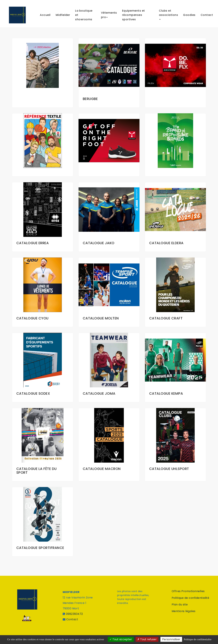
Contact (207, 14)
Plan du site (180, 604)
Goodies (189, 14)
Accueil (45, 14)
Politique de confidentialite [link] (198, 639)
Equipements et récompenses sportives (134, 14)
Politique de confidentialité (190, 598)
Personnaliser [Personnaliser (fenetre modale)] (171, 639)
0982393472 (74, 614)
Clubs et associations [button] (168, 13)
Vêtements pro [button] (109, 14)
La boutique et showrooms (84, 14)
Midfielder (63, 14)
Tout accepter (121, 639)
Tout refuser (147, 639)
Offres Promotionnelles (188, 591)
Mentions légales (184, 611)
